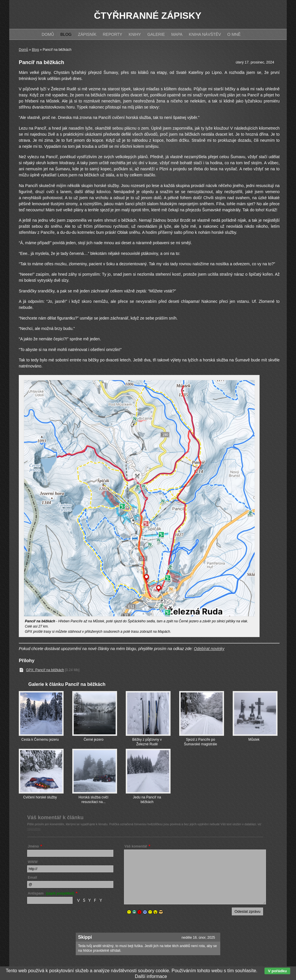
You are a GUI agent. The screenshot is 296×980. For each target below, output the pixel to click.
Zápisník (87, 34)
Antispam (51, 893)
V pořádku (277, 971)
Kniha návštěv (205, 34)
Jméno (33, 846)
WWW (33, 862)
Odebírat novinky (209, 649)
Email (32, 878)
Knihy (135, 34)
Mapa (177, 34)
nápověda (34, 829)
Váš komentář (136, 846)
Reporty (112, 34)
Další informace (151, 976)
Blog (35, 50)
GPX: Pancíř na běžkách (45, 670)
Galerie (156, 34)
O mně (234, 34)
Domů (23, 50)
